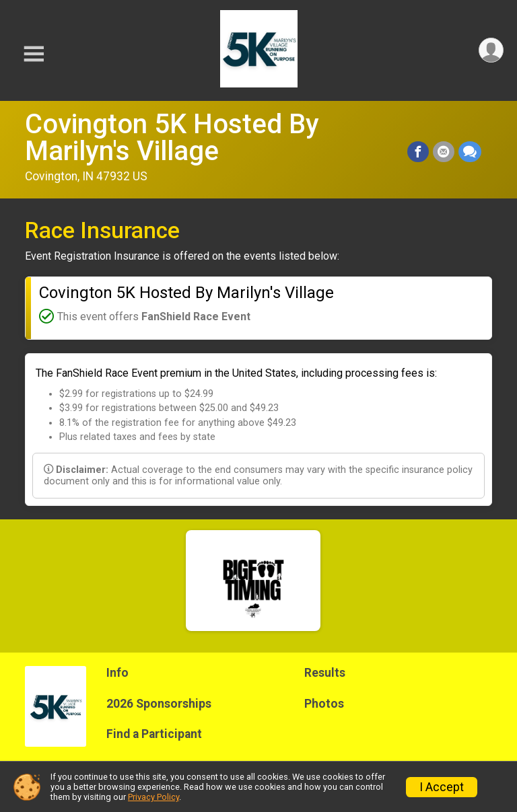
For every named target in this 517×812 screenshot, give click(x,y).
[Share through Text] (470, 152)
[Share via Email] (444, 152)
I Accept (442, 787)
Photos (324, 704)
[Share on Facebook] (418, 152)
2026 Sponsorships (159, 704)
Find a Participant (154, 734)
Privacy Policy (153, 797)
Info (117, 673)
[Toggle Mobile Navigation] (34, 54)
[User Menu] (491, 50)
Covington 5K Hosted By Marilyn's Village (172, 138)
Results (325, 673)
